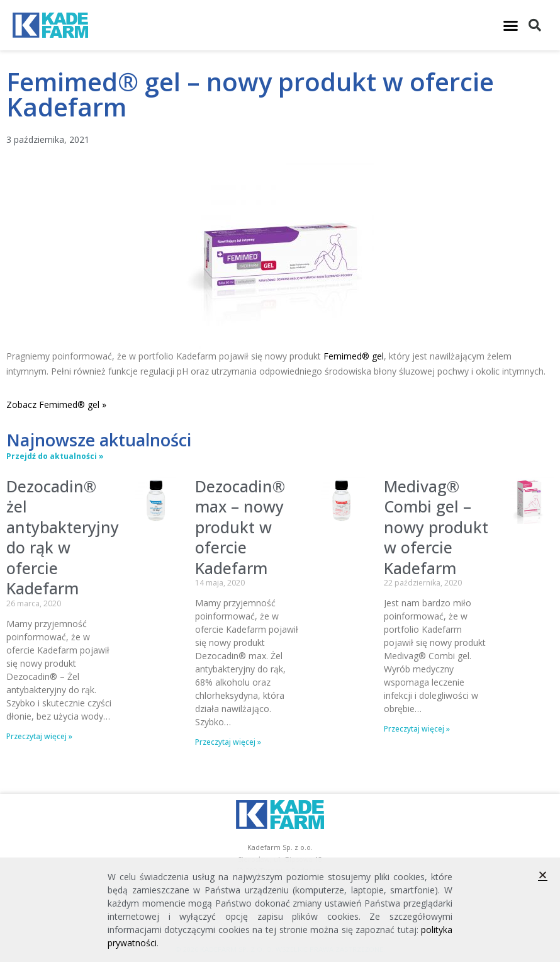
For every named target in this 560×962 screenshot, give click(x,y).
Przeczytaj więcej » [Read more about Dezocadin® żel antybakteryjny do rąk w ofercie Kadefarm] (39, 736)
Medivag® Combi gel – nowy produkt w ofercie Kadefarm (436, 527)
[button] (510, 25)
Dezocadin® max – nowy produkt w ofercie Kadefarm (240, 527)
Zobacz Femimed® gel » (56, 405)
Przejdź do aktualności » (55, 456)
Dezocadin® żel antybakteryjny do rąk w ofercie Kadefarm (63, 537)
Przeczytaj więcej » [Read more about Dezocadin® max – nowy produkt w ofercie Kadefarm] (228, 742)
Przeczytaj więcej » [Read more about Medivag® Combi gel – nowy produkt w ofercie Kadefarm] (417, 729)
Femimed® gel (354, 356)
